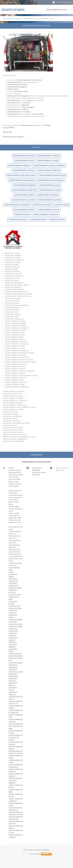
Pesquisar (3, 2)
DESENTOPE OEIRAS (38, 220)
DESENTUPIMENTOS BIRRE (24, 195)
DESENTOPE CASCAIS (57, 220)
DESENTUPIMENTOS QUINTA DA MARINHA (49, 166)
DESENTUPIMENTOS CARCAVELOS (46, 215)
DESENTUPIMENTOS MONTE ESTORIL (53, 175)
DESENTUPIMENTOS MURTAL (24, 170)
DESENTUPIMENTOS (29, 19)
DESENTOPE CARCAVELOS (18, 220)
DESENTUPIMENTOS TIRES (24, 161)
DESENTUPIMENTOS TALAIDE (48, 161)
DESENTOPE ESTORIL (22, 215)
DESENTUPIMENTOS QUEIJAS (24, 210)
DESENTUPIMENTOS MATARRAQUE (51, 180)
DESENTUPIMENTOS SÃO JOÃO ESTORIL (21, 175)
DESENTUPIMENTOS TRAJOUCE (49, 156)
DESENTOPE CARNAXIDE (42, 205)
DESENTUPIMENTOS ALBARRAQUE (22, 180)
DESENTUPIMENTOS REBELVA (19, 166)
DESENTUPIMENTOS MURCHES (49, 170)
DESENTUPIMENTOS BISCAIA (23, 156)
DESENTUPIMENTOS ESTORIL (49, 210)
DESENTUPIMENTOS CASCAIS (57, 10)
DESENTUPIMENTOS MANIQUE (25, 185)
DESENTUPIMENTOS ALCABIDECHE (17, 205)
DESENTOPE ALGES (62, 205)
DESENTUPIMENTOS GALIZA (50, 185)
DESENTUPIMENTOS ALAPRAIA (50, 200)
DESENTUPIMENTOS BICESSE (48, 195)
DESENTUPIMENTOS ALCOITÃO (23, 200)
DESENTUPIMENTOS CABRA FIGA (24, 190)
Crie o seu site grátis (35, 854)
